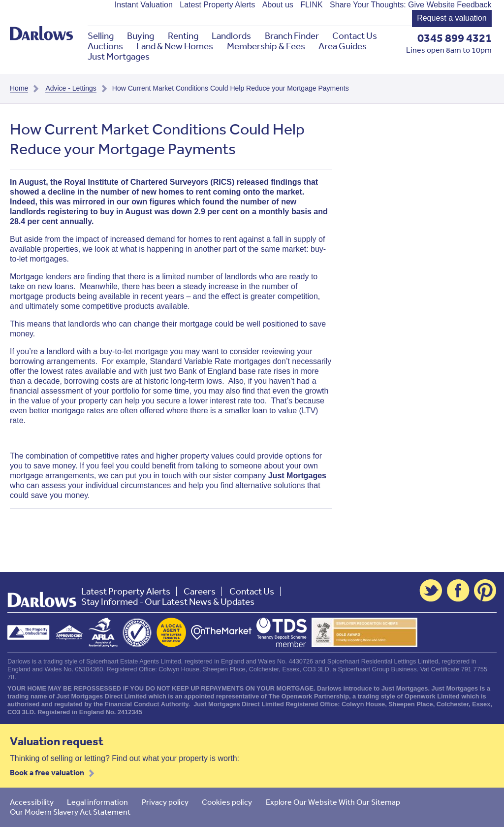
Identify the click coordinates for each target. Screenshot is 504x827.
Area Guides (343, 46)
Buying (141, 36)
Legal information (97, 802)
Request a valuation (452, 18)
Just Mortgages (119, 56)
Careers (200, 591)
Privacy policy (165, 802)
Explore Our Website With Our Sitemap (333, 802)
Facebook (458, 591)
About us (278, 5)
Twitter (431, 591)
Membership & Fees (266, 46)
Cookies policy (227, 802)
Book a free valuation (47, 772)
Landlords (231, 36)
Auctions (105, 46)
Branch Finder (292, 36)
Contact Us (355, 36)
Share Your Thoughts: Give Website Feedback (411, 5)
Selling (101, 36)
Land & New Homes (175, 46)
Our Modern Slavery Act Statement (70, 812)
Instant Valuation (144, 5)
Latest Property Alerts (217, 5)
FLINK (311, 5)
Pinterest (485, 591)
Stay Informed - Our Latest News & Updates (168, 602)
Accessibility (32, 802)
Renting (183, 36)
